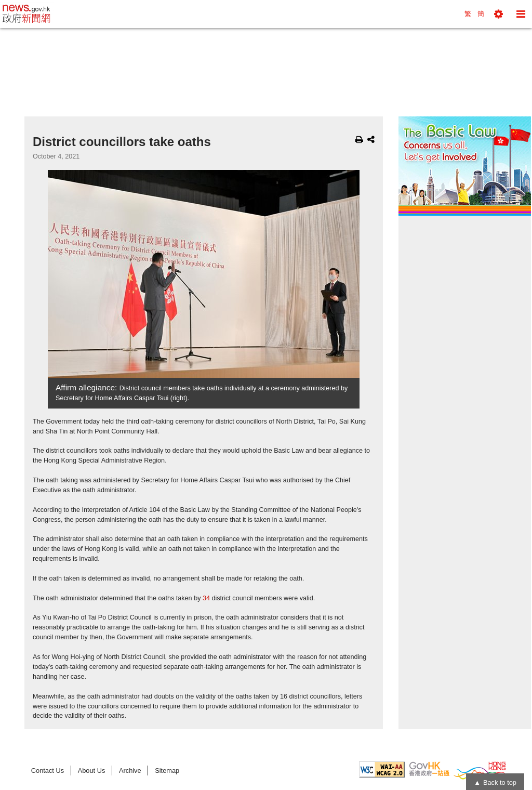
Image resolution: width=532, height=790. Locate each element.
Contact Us (48, 771)
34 (206, 598)
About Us (92, 771)
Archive (130, 771)
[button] (498, 14)
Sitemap (167, 771)
